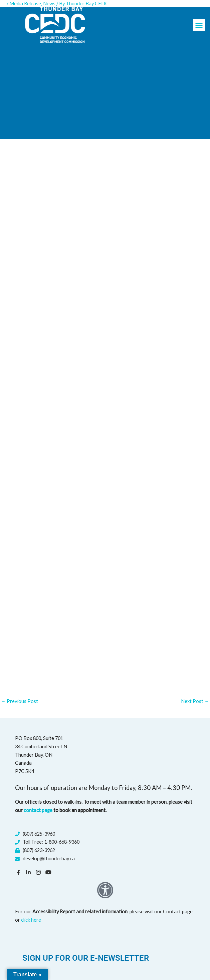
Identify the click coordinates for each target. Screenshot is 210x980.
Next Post (195, 701)
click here (31, 919)
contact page (38, 810)
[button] (199, 25)
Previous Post (19, 701)
